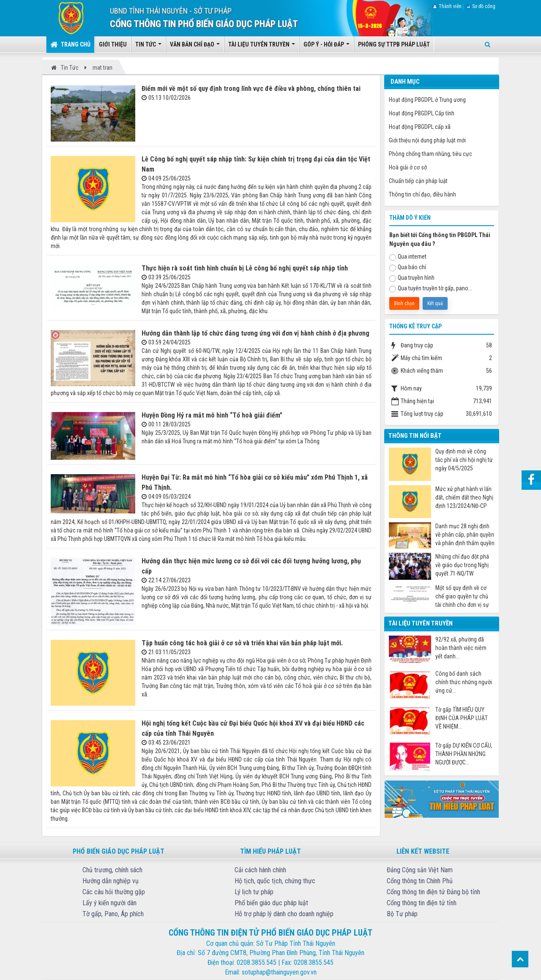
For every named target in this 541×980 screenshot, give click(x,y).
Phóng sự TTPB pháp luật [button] (394, 44)
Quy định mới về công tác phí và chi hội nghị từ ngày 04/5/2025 (464, 460)
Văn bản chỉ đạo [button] (195, 47)
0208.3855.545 (257, 962)
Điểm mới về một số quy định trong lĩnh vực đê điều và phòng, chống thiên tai (251, 89)
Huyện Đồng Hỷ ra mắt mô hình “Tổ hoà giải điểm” (212, 415)
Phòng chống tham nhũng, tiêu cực (430, 154)
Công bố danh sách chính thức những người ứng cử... (464, 682)
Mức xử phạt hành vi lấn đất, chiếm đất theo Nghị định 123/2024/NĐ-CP (464, 497)
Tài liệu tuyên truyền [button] (262, 47)
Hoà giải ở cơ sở (408, 167)
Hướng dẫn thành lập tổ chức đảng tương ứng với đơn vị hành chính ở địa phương (255, 333)
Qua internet (408, 257)
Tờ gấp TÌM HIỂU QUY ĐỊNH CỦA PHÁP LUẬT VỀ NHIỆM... (462, 718)
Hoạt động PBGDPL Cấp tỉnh (422, 113)
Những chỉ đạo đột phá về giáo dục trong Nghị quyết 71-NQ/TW (462, 565)
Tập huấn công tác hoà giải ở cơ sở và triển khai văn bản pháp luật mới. (242, 643)
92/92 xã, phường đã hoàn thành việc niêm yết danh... (461, 648)
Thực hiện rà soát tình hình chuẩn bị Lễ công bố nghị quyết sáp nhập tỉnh (245, 268)
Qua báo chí (408, 268)
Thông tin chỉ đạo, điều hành (422, 194)
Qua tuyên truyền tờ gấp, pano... (431, 289)
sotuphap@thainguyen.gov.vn (279, 972)
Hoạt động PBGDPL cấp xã (420, 127)
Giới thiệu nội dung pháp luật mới (427, 140)
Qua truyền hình (412, 278)
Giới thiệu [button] (113, 44)
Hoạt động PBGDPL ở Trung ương (427, 100)
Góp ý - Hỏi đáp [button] (327, 47)
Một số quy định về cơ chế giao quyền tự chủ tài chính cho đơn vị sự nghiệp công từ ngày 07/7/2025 (462, 596)
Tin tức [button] (148, 47)
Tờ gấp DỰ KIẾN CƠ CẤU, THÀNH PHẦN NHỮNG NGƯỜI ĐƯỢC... (464, 754)
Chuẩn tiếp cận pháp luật (418, 181)
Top (520, 959)
